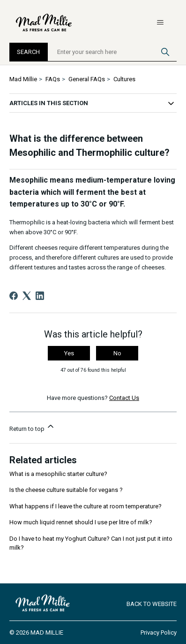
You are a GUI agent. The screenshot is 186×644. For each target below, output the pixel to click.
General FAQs (87, 79)
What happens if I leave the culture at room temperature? (86, 506)
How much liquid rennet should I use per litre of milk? (81, 522)
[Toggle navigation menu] (160, 23)
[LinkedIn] (40, 296)
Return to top (32, 427)
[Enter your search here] (112, 52)
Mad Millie (23, 79)
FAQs (53, 79)
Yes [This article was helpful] (69, 353)
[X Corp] (27, 296)
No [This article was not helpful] (117, 353)
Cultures (124, 79)
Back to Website (152, 604)
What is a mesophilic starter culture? (58, 474)
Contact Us (124, 398)
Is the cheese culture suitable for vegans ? (66, 490)
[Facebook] (14, 296)
